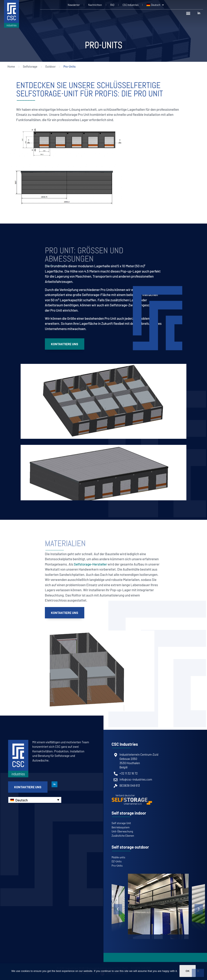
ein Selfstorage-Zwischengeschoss (131, 305)
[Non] (198, 973)
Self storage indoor (129, 813)
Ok (188, 971)
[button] (188, 13)
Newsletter (74, 5)
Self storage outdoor (130, 847)
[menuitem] (155, 5)
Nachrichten (95, 5)
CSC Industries (130, 5)
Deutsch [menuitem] (22, 800)
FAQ (112, 5)
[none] (35, 800)
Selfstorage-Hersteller (90, 564)
